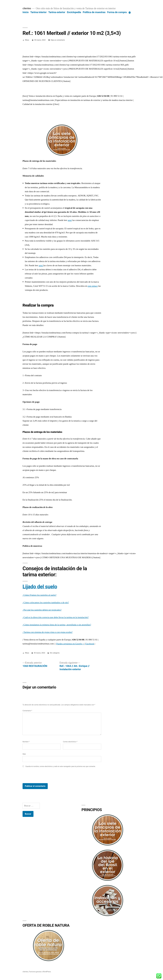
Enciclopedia (74, 12)
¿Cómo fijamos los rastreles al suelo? (40, 595)
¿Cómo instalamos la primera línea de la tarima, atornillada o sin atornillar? (57, 625)
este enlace (93, 286)
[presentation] (38, 776)
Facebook (90, 644)
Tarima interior (39, 12)
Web (24, 754)
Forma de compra (117, 12)
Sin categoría (55, 653)
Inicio (26, 12)
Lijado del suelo (40, 587)
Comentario (27, 711)
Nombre (26, 742)
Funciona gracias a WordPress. (40, 972)
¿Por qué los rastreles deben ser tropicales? (42, 610)
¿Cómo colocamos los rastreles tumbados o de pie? (46, 602)
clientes (27, 8)
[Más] (130, 13)
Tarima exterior (57, 12)
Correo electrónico (70, 742)
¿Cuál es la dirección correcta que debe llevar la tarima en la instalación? (56, 617)
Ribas (27, 40)
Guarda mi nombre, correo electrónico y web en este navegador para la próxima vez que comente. (61, 766)
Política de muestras (94, 12)
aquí (70, 220)
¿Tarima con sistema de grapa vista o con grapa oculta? (48, 632)
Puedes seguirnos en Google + (70, 644)
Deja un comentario (58, 40)
